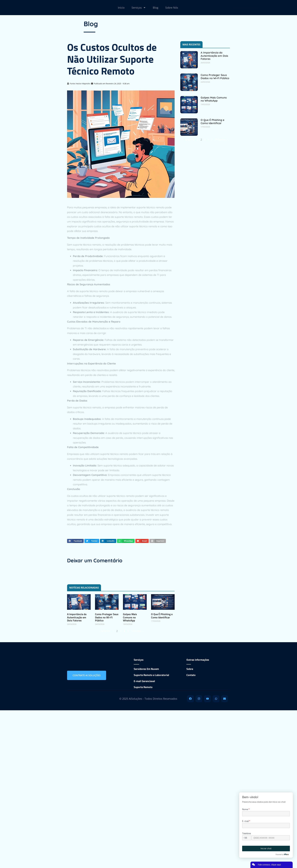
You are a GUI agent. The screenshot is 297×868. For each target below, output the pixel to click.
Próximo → (138, 631)
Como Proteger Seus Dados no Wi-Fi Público (107, 617)
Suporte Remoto (143, 687)
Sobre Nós (172, 8)
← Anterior (104, 631)
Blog (156, 8)
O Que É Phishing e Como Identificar (162, 616)
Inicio (121, 8)
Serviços (139, 8)
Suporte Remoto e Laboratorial (151, 675)
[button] (75, 541)
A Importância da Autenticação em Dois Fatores (77, 617)
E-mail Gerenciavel (144, 681)
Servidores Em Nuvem (146, 669)
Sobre (190, 669)
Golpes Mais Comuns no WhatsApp (130, 617)
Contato (191, 675)
